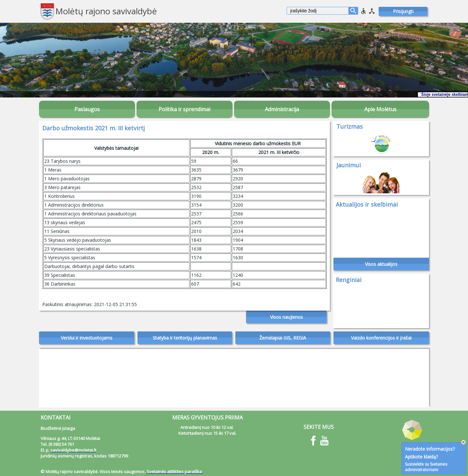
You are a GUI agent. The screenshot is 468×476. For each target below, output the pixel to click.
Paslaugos (87, 109)
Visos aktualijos (381, 264)
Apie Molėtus (380, 109)
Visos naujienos (286, 317)
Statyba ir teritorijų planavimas (185, 338)
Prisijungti (403, 11)
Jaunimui (349, 165)
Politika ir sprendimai (184, 109)
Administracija (282, 109)
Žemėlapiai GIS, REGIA (283, 338)
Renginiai (349, 280)
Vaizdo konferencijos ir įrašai (381, 338)
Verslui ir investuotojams (87, 338)
